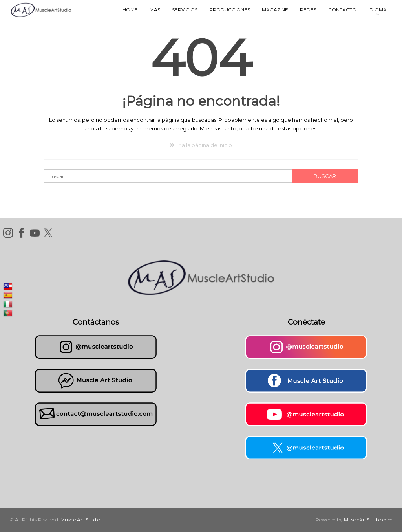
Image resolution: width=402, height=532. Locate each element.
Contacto (342, 10)
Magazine (275, 10)
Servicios (185, 10)
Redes (308, 10)
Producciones (230, 10)
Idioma (377, 10)
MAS (155, 10)
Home (130, 10)
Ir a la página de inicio (201, 145)
